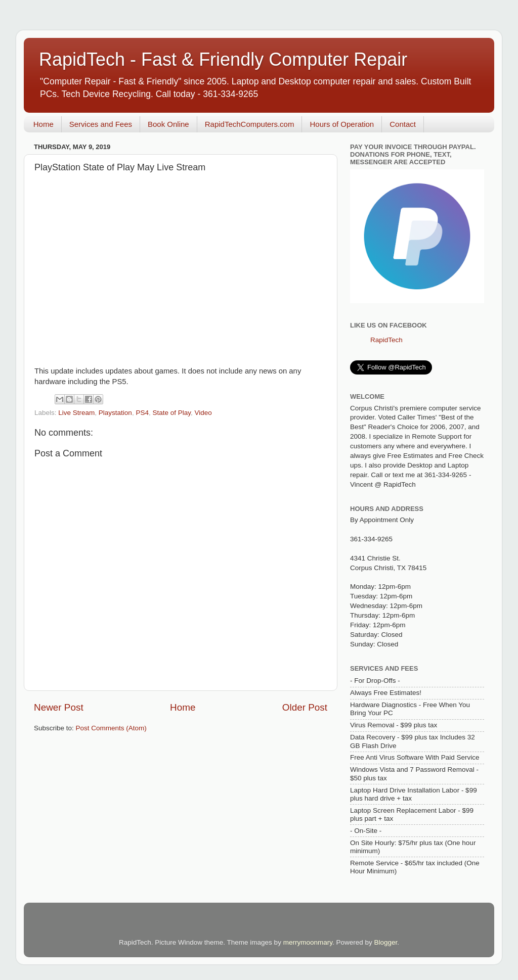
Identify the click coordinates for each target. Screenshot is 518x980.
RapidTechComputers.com (250, 124)
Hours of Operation (342, 124)
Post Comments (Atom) (111, 728)
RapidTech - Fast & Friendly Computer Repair (223, 59)
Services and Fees (101, 124)
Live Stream (76, 413)
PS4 (142, 413)
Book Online (168, 124)
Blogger (385, 942)
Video (203, 413)
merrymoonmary (308, 942)
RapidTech (386, 340)
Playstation (115, 413)
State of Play (171, 413)
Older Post (305, 707)
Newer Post (59, 707)
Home (44, 124)
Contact (403, 124)
